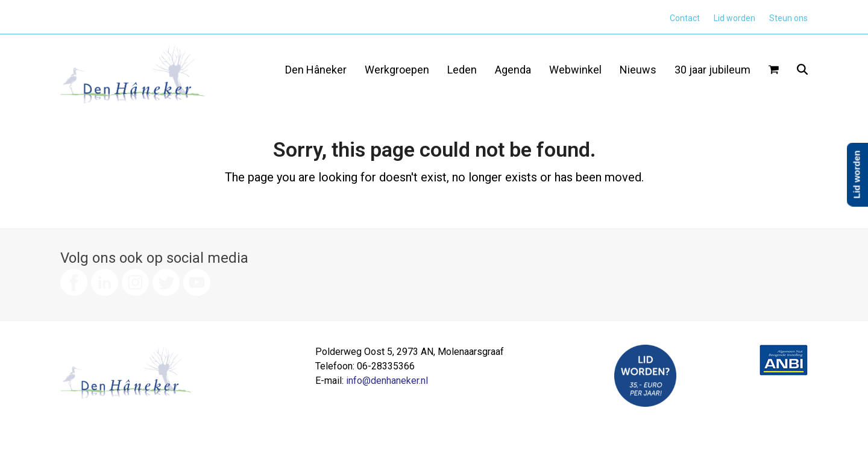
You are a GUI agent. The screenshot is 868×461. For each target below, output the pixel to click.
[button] (774, 71)
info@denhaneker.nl (387, 381)
